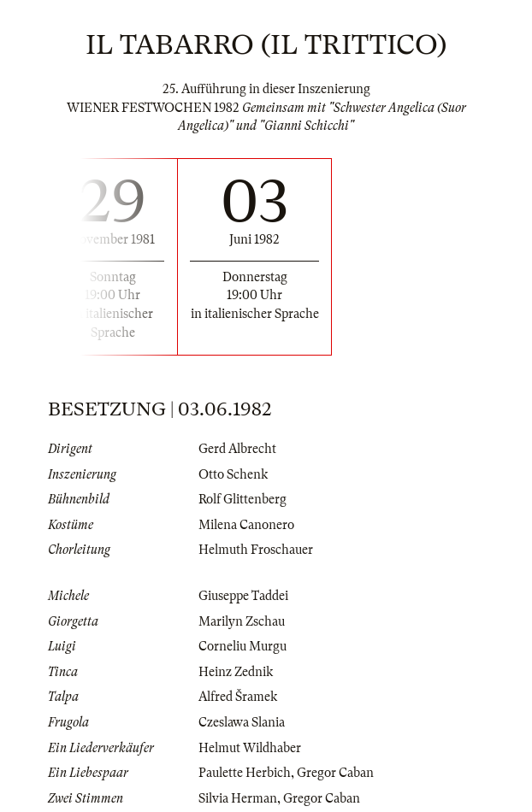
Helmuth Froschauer (256, 550)
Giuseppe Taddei (243, 596)
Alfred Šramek (238, 697)
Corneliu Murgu (242, 646)
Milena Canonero (246, 525)
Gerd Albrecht (237, 449)
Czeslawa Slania (242, 722)
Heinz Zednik (236, 672)
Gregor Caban (335, 773)
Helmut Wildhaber (250, 748)
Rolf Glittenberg (242, 499)
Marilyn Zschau (242, 621)
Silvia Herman (238, 798)
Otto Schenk (233, 474)
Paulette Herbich (245, 773)
